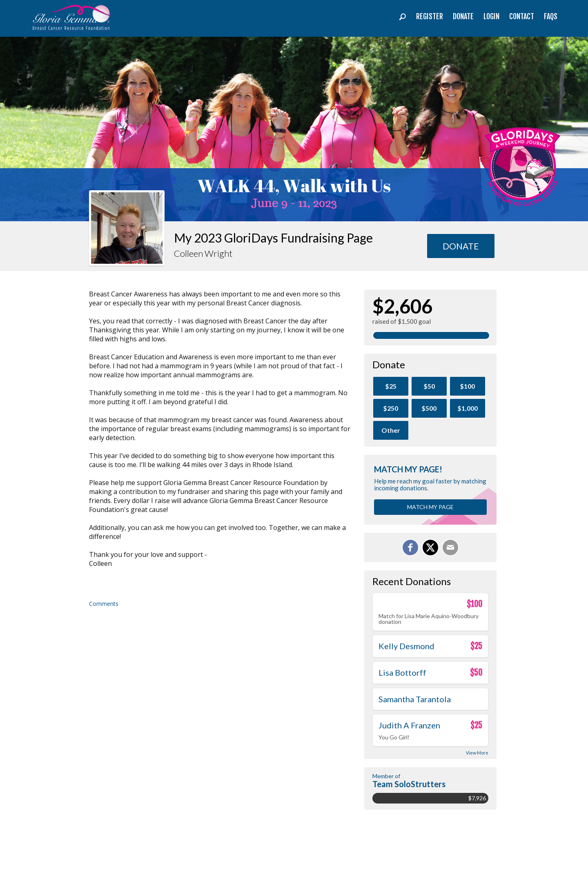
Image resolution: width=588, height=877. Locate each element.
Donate (463, 16)
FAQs (551, 16)
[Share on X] (430, 548)
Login (491, 16)
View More (477, 753)
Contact (522, 16)
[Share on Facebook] (410, 548)
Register (430, 16)
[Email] (450, 548)
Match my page (430, 507)
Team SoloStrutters (409, 784)
